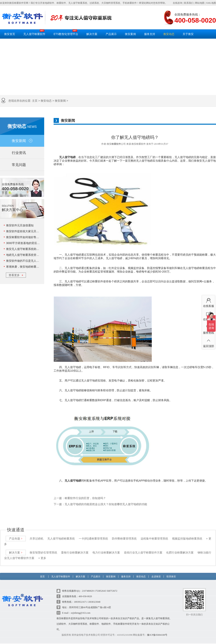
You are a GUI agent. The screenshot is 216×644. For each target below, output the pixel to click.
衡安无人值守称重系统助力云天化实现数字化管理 (36, 249)
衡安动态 (169, 34)
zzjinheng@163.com (81, 609)
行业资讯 (22, 153)
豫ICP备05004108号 (157, 631)
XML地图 (211, 3)
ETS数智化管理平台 (66, 32)
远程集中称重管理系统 (154, 535)
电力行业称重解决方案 (106, 549)
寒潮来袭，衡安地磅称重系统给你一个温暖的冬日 (36, 267)
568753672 (112, 587)
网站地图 (200, 3)
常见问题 (22, 165)
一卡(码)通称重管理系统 (93, 535)
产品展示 (111, 34)
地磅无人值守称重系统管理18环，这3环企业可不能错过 (40, 255)
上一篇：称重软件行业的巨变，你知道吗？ (80, 498)
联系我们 (189, 3)
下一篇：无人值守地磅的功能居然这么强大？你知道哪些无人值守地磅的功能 (100, 504)
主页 (35, 101)
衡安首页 (10, 34)
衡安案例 (130, 34)
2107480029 (88, 587)
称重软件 (116, 144)
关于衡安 (188, 34)
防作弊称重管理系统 (124, 535)
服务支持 (150, 34)
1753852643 (100, 587)
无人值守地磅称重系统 (61, 535)
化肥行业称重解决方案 (180, 549)
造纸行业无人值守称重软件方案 (143, 549)
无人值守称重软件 (34, 32)
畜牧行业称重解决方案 (75, 549)
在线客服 (208, 302)
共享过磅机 (37, 535)
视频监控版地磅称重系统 (187, 535)
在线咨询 (178, 3)
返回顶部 (208, 342)
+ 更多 (42, 554)
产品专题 (16, 535)
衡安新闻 (60, 101)
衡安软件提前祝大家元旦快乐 (24, 231)
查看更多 (16, 275)
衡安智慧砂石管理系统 (43, 549)
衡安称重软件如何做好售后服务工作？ (29, 237)
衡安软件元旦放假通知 (20, 225)
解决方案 (92, 34)
